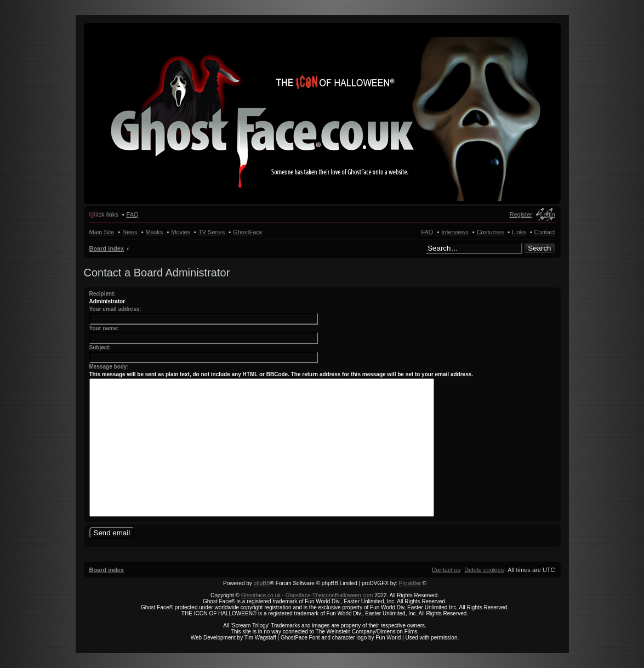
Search (539, 248)
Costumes (491, 232)
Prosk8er (410, 583)
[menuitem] (484, 570)
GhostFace (248, 232)
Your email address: (115, 309)
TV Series (212, 232)
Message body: (109, 367)
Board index (107, 248)
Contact (545, 232)
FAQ (427, 232)
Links (519, 232)
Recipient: (102, 294)
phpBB (262, 583)
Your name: (104, 328)
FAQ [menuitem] (133, 214)
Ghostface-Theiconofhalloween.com (329, 595)
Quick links (104, 214)
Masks (155, 232)
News (130, 232)
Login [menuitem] (548, 214)
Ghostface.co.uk (262, 595)
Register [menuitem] (521, 214)
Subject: (100, 347)
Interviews (455, 232)
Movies (181, 232)
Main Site (102, 232)
